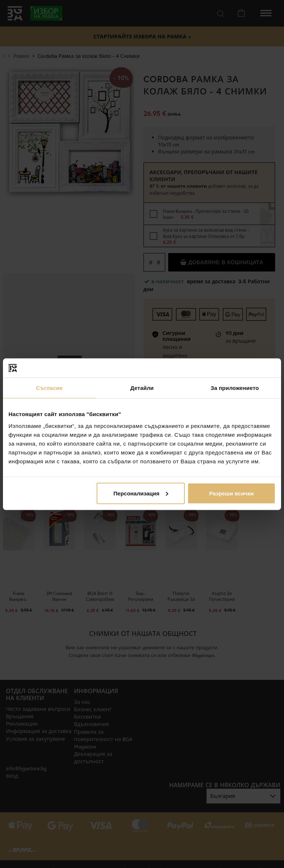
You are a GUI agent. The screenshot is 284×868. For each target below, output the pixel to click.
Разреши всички (231, 493)
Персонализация (141, 493)
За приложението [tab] (235, 388)
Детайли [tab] (142, 388)
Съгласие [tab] (49, 388)
